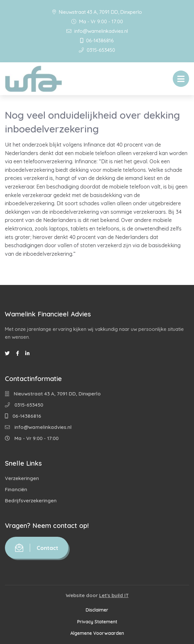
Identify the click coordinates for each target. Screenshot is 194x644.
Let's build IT (114, 595)
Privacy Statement (97, 622)
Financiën (16, 489)
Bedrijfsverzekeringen (31, 501)
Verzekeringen (22, 478)
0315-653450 (97, 50)
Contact (37, 548)
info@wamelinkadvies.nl (97, 31)
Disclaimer (97, 610)
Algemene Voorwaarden (97, 633)
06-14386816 (97, 40)
